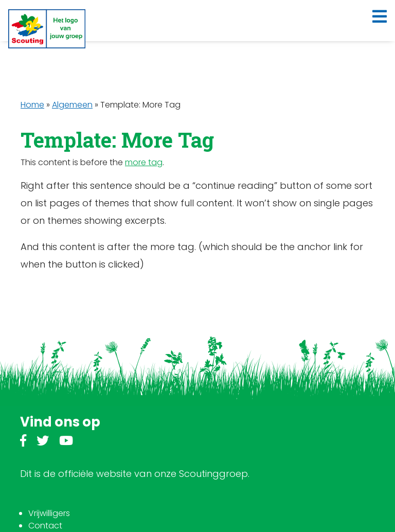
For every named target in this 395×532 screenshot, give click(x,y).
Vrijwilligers (49, 513)
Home (32, 105)
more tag (144, 162)
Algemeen (72, 105)
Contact (45, 526)
